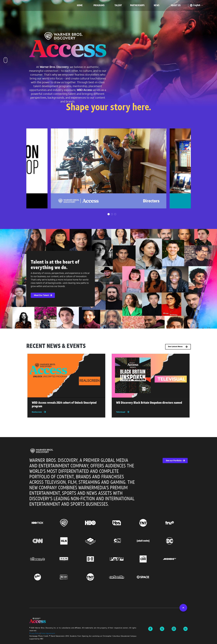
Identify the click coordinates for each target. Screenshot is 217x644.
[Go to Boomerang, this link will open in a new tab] (95, 541)
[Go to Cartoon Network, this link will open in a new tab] (122, 541)
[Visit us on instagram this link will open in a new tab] (174, 629)
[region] (108, 522)
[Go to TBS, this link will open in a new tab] (122, 523)
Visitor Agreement (48, 633)
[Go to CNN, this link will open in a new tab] (43, 541)
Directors (151, 201)
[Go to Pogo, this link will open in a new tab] (122, 559)
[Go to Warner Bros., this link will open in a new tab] (69, 523)
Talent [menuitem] (118, 6)
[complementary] (108, 279)
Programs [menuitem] (99, 6)
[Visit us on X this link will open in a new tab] (162, 629)
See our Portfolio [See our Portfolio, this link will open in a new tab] (174, 460)
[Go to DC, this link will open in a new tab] (175, 541)
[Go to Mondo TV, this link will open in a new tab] (175, 559)
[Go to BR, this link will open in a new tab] (95, 559)
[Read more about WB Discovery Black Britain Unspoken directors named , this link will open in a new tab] (151, 404)
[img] (66, 376)
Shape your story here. (109, 108)
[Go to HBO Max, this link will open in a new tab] (43, 523)
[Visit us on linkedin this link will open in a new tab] (185, 629)
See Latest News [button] (178, 347)
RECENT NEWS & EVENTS (56, 347)
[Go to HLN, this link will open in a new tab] (69, 541)
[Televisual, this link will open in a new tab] (151, 412)
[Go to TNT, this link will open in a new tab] (148, 523)
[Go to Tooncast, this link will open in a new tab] (43, 559)
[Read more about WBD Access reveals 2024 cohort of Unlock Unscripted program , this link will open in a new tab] (66, 405)
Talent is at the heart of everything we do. (55, 265)
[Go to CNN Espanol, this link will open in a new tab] (148, 559)
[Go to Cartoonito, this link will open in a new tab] (122, 577)
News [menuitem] (157, 6)
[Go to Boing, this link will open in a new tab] (43, 577)
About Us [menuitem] (176, 6)
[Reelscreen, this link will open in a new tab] (66, 412)
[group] (108, 168)
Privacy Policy (34, 633)
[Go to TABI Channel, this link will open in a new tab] (69, 577)
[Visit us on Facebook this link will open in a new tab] (150, 629)
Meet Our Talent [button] (41, 295)
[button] (109, 214)
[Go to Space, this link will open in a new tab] (148, 577)
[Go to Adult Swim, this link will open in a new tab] (148, 541)
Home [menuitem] (80, 6)
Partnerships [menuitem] (137, 6)
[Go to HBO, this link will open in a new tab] (95, 523)
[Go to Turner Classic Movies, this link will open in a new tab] (69, 559)
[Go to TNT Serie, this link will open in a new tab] (95, 577)
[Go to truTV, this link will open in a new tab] (175, 523)
